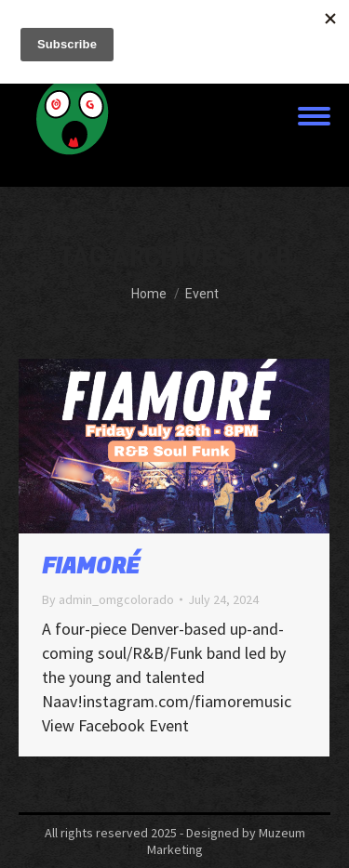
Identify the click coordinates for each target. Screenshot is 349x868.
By (108, 599)
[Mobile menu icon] (314, 116)
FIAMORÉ (91, 566)
